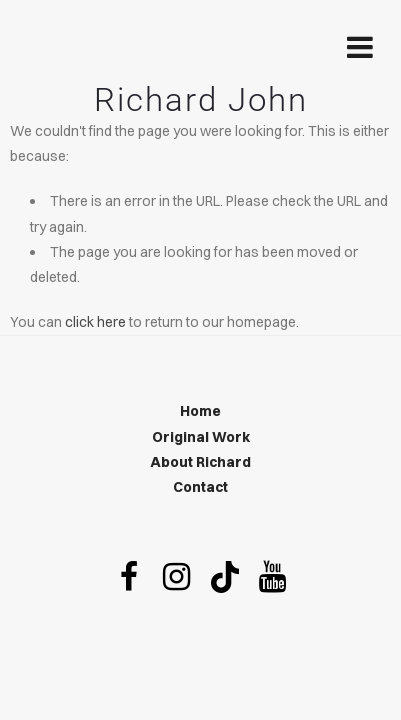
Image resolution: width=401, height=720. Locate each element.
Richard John (201, 99)
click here (95, 322)
